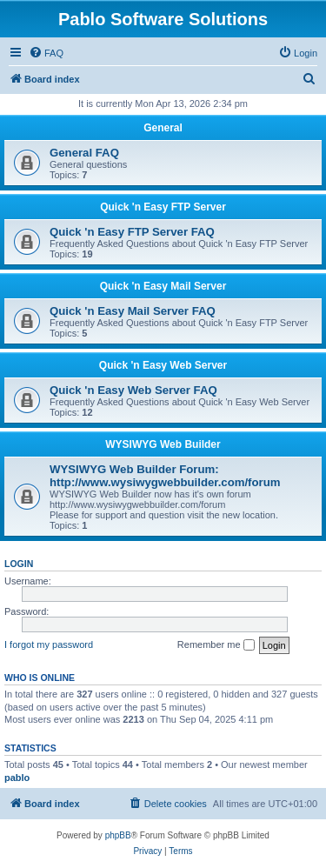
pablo (17, 778)
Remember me (216, 645)
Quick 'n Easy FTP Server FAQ (132, 232)
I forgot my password (49, 644)
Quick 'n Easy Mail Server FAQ (133, 311)
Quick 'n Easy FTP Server (163, 207)
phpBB (118, 835)
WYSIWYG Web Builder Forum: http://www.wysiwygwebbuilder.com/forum (165, 476)
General (163, 128)
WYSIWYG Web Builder (163, 444)
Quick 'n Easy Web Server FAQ (133, 390)
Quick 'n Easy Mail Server (163, 286)
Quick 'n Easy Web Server (163, 365)
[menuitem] (46, 53)
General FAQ (84, 153)
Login (19, 564)
